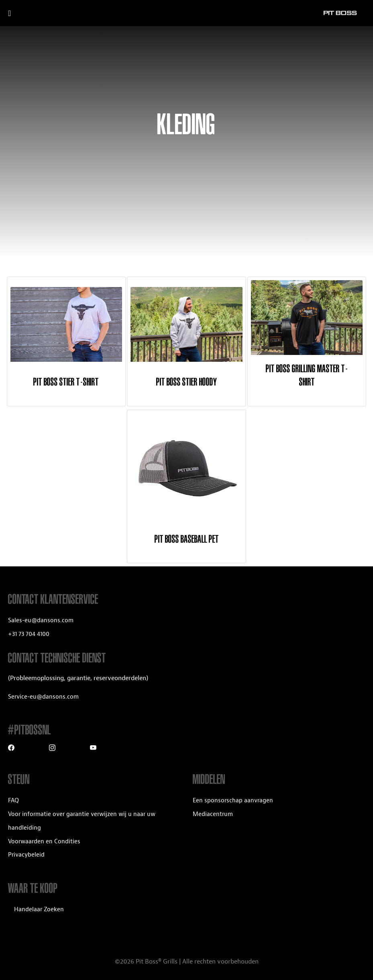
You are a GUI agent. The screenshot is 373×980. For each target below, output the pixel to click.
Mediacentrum (213, 814)
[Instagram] (52, 749)
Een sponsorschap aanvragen (233, 801)
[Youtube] (93, 749)
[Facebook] (11, 749)
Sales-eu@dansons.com (41, 620)
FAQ (13, 801)
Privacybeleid (26, 855)
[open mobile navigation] (19, 13)
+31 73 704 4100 (29, 634)
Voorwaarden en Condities (44, 842)
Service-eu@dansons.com (43, 697)
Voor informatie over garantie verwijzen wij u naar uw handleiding (82, 821)
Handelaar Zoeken (39, 909)
